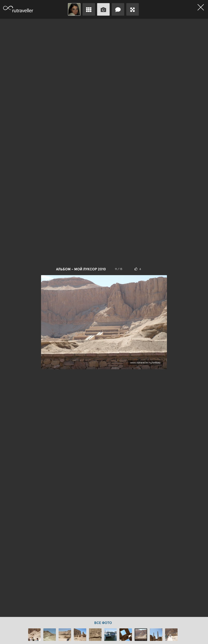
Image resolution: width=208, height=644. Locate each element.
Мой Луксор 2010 (90, 269)
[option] (104, 318)
